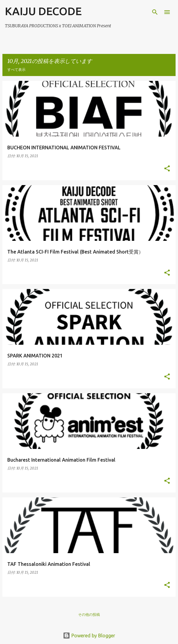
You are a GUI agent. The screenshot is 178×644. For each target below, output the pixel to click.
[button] (167, 169)
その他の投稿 (89, 614)
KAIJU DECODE (43, 11)
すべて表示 (16, 70)
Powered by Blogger (89, 636)
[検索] (155, 12)
